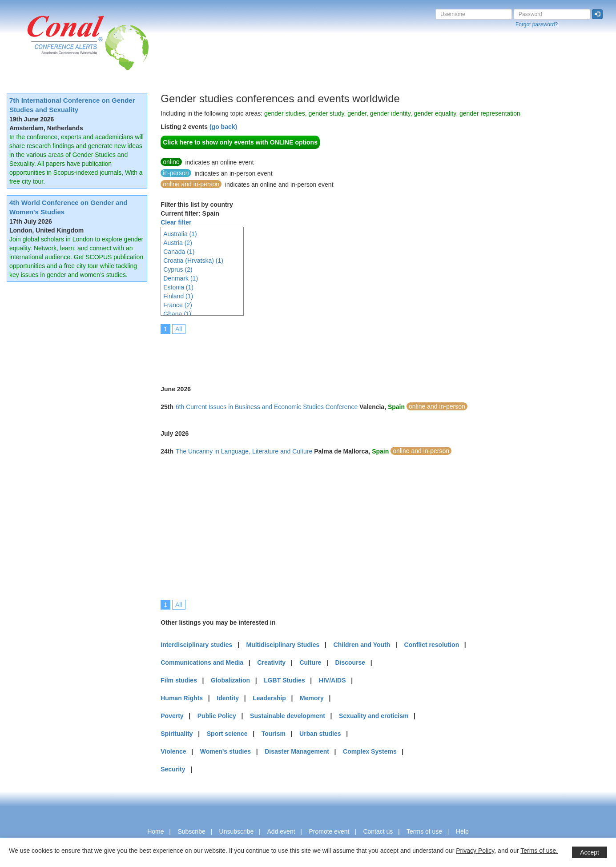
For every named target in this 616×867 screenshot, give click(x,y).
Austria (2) (178, 243)
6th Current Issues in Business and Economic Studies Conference (267, 407)
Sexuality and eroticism (374, 716)
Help (462, 831)
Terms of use (424, 831)
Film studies (179, 680)
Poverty (172, 716)
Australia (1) (180, 234)
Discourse (350, 662)
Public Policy (217, 716)
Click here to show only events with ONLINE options (240, 142)
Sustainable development (288, 716)
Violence (173, 751)
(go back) (223, 127)
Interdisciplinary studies (196, 645)
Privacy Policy (475, 851)
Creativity (271, 662)
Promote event (329, 831)
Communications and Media (202, 662)
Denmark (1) (181, 278)
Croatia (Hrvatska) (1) (193, 261)
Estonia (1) (178, 287)
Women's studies (225, 751)
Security (173, 769)
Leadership (269, 698)
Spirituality (177, 734)
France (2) (178, 305)
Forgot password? (537, 24)
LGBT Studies (284, 680)
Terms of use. (539, 851)
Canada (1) (179, 252)
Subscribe (191, 831)
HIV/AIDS (332, 680)
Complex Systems (370, 751)
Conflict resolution (432, 645)
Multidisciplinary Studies (283, 645)
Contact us (378, 831)
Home (155, 831)
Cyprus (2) (178, 269)
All (179, 329)
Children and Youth (362, 645)
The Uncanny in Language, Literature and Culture (244, 451)
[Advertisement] (322, 353)
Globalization (230, 680)
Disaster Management (297, 751)
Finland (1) (178, 296)
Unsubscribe (237, 831)
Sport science (227, 734)
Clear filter (176, 222)
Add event (281, 831)
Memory (312, 698)
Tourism (274, 734)
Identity (228, 698)
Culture (310, 662)
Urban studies (320, 734)
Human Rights (182, 698)
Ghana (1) (177, 314)
